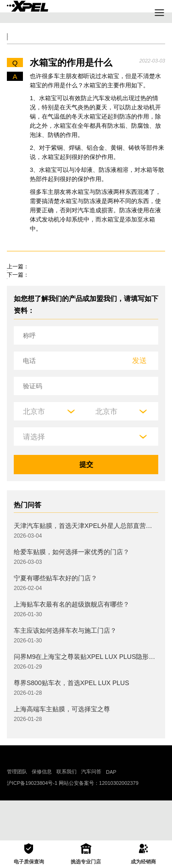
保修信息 (42, 811)
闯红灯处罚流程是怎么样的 (48, 312)
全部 (17, 43)
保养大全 (78, 43)
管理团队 (17, 811)
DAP (111, 812)
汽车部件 (144, 43)
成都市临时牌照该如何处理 (48, 290)
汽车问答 (91, 811)
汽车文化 (111, 43)
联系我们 (67, 811)
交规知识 (44, 43)
